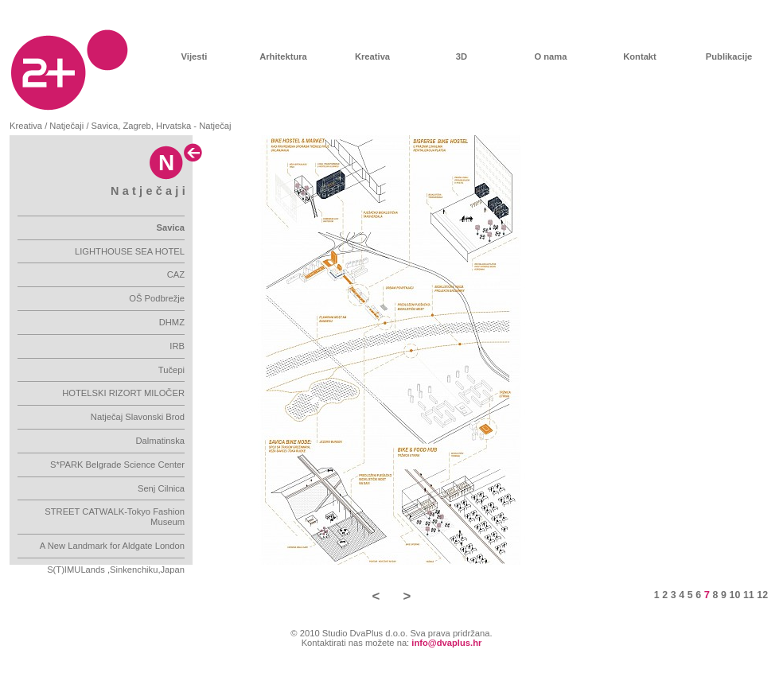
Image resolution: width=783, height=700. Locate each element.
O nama (550, 56)
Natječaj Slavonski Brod (138, 417)
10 (735, 595)
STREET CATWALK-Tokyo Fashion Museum (115, 517)
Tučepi (171, 370)
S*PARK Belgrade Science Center (117, 465)
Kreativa (372, 56)
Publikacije (729, 56)
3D (462, 56)
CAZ (176, 274)
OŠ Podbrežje (157, 298)
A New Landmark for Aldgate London (112, 546)
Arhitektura (283, 56)
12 (762, 595)
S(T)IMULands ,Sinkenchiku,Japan (116, 570)
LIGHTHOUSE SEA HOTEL (130, 251)
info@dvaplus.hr (446, 643)
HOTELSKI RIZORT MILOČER (123, 393)
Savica (171, 227)
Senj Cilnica (161, 488)
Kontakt (640, 56)
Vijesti (195, 56)
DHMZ (172, 322)
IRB (177, 346)
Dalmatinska (160, 441)
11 (749, 595)
